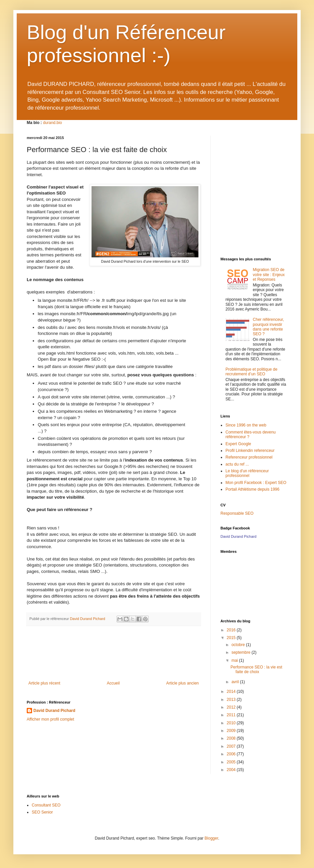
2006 (232, 754)
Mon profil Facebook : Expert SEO (256, 483)
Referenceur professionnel (249, 457)
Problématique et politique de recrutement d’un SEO (251, 372)
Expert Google (238, 444)
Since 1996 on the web (246, 425)
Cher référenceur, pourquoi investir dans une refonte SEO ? (268, 327)
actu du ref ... (237, 464)
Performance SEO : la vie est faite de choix (256, 669)
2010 (232, 723)
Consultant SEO (46, 805)
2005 (232, 762)
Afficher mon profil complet (50, 719)
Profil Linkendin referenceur (250, 451)
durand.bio (53, 123)
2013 (232, 700)
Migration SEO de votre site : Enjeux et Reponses (269, 275)
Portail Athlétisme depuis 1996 (252, 489)
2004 (232, 770)
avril (236, 682)
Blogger (211, 838)
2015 (232, 638)
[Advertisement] (114, 657)
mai (235, 660)
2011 (232, 715)
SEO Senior (42, 812)
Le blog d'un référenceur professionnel (247, 473)
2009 (232, 731)
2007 (232, 746)
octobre (239, 645)
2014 (232, 692)
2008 (232, 738)
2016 (232, 630)
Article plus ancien (183, 683)
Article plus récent (44, 683)
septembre (242, 652)
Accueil (113, 683)
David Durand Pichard (54, 711)
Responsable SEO (237, 513)
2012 (232, 707)
